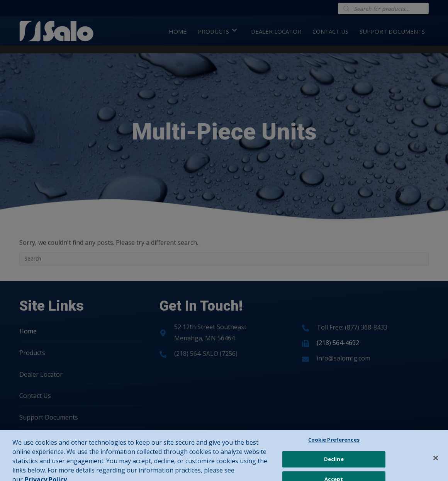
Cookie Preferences (334, 447)
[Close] (436, 465)
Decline (334, 466)
